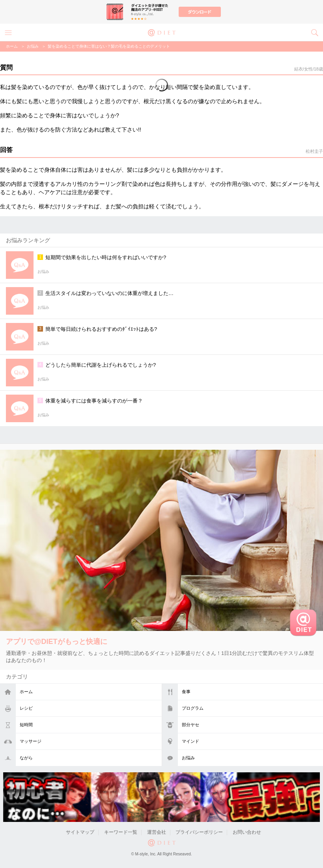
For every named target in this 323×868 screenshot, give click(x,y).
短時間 (26, 725)
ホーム (26, 692)
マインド (190, 741)
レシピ (26, 708)
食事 (186, 692)
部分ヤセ (190, 725)
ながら (26, 758)
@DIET (162, 32)
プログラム (193, 708)
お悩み (188, 758)
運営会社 (157, 832)
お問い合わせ (247, 832)
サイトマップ (80, 832)
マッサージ (31, 741)
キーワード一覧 (121, 832)
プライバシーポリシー (199, 832)
